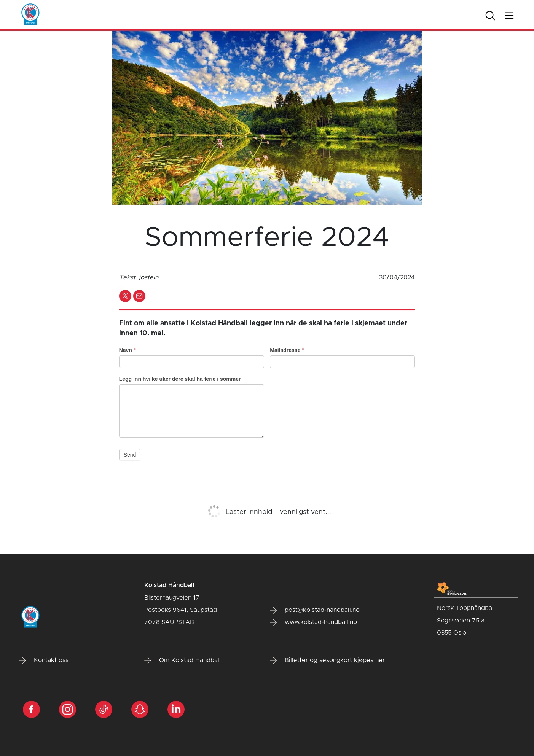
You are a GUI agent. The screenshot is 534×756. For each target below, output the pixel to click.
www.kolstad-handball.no (313, 622)
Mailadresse (287, 350)
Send (130, 455)
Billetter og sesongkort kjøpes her (327, 661)
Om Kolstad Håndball (183, 661)
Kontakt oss (44, 661)
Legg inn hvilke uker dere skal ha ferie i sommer (180, 379)
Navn (128, 350)
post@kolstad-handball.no (315, 610)
